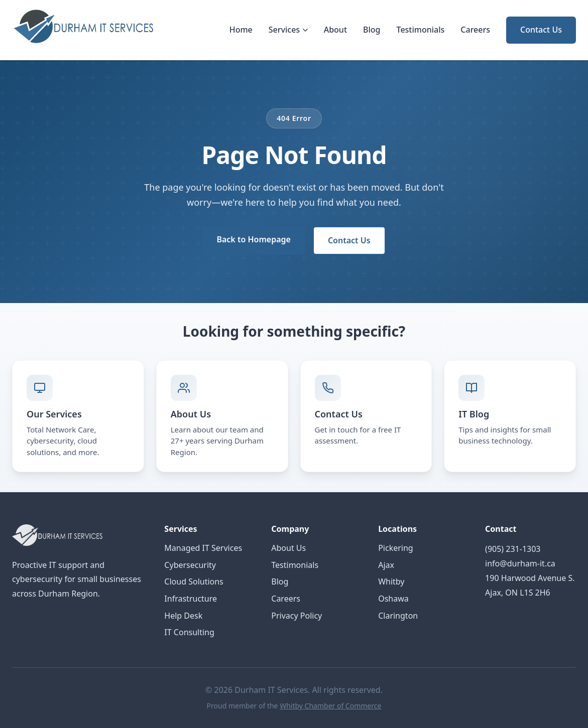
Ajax (386, 565)
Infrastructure (191, 599)
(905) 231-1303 (513, 549)
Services (288, 30)
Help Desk (183, 616)
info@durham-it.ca (520, 563)
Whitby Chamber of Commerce (330, 706)
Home (241, 30)
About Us (288, 548)
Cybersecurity (190, 565)
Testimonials (421, 30)
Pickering (396, 548)
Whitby (391, 581)
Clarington (398, 616)
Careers (475, 30)
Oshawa (393, 599)
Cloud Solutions (194, 581)
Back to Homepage (253, 239)
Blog (372, 30)
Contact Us (541, 30)
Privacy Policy (297, 616)
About (335, 30)
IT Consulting (189, 632)
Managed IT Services (203, 548)
